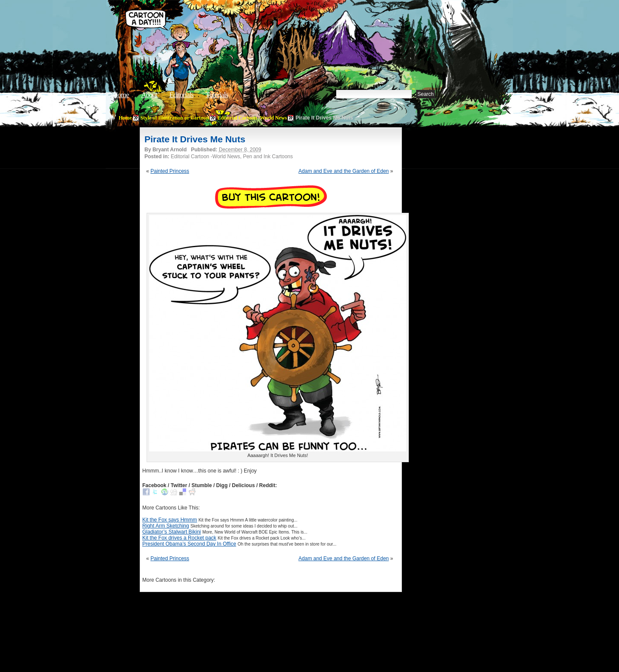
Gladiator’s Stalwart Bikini (172, 532)
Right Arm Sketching (166, 526)
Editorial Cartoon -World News (252, 118)
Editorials (181, 95)
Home (121, 95)
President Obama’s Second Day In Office (189, 544)
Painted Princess (170, 171)
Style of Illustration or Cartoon (175, 118)
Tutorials (217, 95)
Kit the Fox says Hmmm (170, 520)
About (149, 95)
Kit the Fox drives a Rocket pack (179, 538)
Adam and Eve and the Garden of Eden (343, 171)
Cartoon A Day (255, 29)
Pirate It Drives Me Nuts (195, 139)
